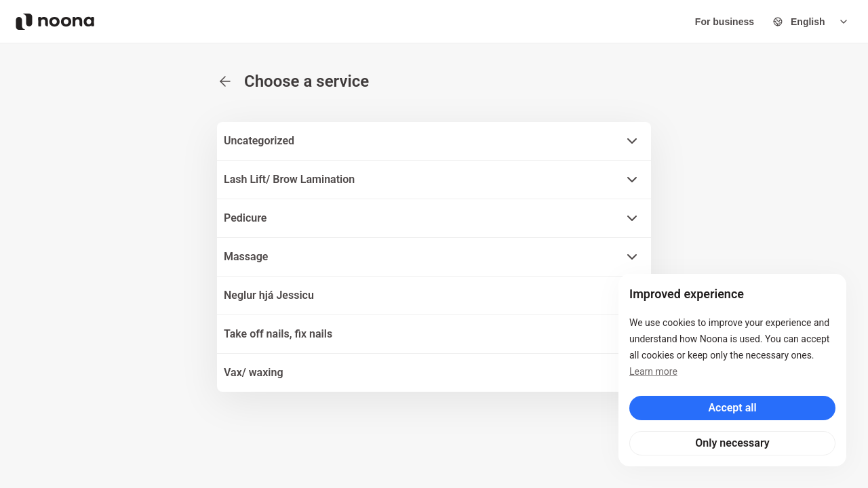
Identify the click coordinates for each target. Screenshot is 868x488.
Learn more (653, 371)
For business (725, 22)
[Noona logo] (55, 22)
